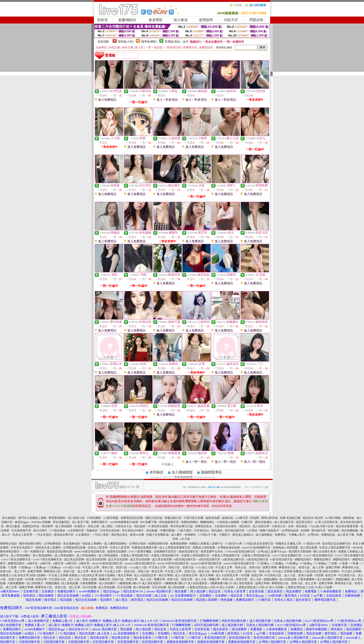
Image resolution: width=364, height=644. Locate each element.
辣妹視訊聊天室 (189, 551)
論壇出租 (228, 518)
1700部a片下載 (207, 535)
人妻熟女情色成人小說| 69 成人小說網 (210, 587)
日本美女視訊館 (110, 530)
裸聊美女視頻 (8, 544)
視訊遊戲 (333, 530)
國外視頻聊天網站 (30, 544)
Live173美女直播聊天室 (287, 555)
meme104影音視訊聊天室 (90, 551)
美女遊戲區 (9, 518)
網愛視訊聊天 (303, 559)
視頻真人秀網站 (92, 544)
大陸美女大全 (123, 526)
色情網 (305, 530)
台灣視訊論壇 (290, 530)
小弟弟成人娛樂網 (228, 522)
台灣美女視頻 (137, 544)
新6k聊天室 (318, 530)
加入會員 (181, 20)
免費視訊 (280, 535)
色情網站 (190, 535)
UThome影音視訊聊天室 (240, 551)
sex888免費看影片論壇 (124, 522)
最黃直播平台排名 (212, 551)
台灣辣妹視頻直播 (228, 548)
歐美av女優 (137, 535)
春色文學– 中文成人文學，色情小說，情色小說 (120, 571)
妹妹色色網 (213, 518)
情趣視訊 (92, 530)
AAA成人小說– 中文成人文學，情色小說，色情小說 (95, 567)
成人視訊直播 (309, 548)
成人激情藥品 (264, 535)
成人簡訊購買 (64, 526)
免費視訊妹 (328, 535)
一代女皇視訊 (43, 535)
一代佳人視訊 (100, 535)
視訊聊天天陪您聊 (300, 551)
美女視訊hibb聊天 (133, 530)
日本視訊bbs (202, 530)
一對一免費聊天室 (33, 551)
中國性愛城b (168, 530)
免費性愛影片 (100, 522)
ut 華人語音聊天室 (326, 522)
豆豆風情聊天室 (21, 530)
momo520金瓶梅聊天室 (256, 548)
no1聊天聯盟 (333, 518)
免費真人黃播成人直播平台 (206, 544)
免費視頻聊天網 (158, 544)
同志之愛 (93, 526)
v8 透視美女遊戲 (158, 526)
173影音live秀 (234, 544)
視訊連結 (217, 530)
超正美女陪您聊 (74, 559)
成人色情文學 (261, 526)
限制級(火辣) (126, 42)
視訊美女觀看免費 (347, 526)
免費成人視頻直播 (204, 548)
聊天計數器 (13, 526)
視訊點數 (152, 530)
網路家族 (349, 518)
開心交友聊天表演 (325, 551)
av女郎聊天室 (76, 530)
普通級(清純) (173, 42)
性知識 (254, 518)
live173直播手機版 (140, 551)
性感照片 (80, 526)
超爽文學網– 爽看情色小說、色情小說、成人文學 (293, 567)
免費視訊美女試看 (132, 518)
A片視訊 (252, 530)
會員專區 (156, 20)
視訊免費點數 (350, 530)
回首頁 (102, 20)
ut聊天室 (32, 563)
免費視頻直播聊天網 (144, 548)
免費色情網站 (189, 522)
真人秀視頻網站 (21, 555)
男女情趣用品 (61, 522)
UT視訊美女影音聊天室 (259, 544)
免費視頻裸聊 (178, 544)
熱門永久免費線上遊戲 (32, 518)
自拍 (291, 526)
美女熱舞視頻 (71, 544)
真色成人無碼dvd (243, 535)
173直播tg (263, 563)
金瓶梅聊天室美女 (165, 551)
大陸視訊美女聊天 (225, 526)
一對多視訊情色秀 (182, 477)
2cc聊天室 (242, 518)
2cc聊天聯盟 (111, 518)
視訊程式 (245, 526)
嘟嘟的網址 (207, 522)
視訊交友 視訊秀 (313, 518)
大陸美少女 (279, 526)
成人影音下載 (80, 522)
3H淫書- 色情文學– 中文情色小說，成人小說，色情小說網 (276, 575)
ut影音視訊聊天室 (185, 559)
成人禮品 (107, 526)
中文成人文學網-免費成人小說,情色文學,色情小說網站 (306, 571)
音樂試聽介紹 (173, 518)
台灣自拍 (313, 535)
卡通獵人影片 (297, 535)
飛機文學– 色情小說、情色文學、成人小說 (125, 579)
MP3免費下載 (148, 522)
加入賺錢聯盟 (182, 472)
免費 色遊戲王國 (290, 518)
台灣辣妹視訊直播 (74, 548)
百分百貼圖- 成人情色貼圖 (99, 587)
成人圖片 (177, 535)
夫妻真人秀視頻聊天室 (135, 555)
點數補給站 (127, 20)
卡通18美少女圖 (193, 518)
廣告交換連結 (263, 522)
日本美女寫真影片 (22, 548)
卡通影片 (224, 535)
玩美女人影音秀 (22, 535)
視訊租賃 (302, 526)
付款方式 (231, 20)
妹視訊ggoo (22, 522)
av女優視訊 (83, 535)
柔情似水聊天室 (64, 535)
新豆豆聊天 (40, 530)
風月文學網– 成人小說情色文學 (137, 575)
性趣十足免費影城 (157, 535)
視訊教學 (47, 526)
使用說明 (206, 20)
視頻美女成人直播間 (48, 548)
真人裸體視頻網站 (115, 544)
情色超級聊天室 (169, 522)
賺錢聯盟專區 (211, 472)
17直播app (25, 567)
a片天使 (185, 539)
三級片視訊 (185, 530)
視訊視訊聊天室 (235, 530)
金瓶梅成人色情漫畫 (285, 548)
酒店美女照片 (304, 522)
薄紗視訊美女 (119, 535)
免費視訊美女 (203, 526)
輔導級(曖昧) (149, 42)
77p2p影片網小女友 (321, 526)
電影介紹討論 (154, 518)
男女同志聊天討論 (182, 526)
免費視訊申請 (31, 526)
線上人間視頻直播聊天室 (175, 548)
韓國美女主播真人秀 (288, 544)
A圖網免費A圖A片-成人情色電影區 (140, 583)
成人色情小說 (76, 518)
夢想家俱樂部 (57, 518)
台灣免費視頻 (52, 544)
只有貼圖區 (94, 518)
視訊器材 (140, 526)
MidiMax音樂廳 (41, 522)
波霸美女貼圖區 (117, 551)
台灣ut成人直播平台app (272, 551)
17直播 (333, 563)
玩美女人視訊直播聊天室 (335, 548)
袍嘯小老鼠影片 (269, 530)
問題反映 (256, 20)
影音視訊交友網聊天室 (336, 544)
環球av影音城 (269, 518)
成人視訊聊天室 (284, 522)
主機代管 (247, 522)
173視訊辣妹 (57, 530)
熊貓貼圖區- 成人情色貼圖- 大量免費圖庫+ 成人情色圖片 (299, 579)
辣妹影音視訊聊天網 (59, 551)
